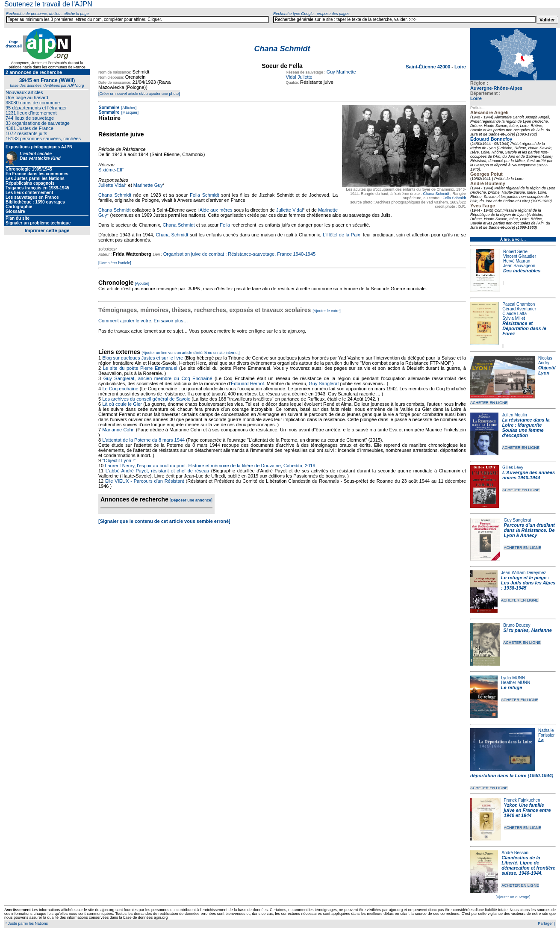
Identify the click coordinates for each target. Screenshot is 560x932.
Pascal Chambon (519, 304)
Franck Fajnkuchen (522, 800)
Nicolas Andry (545, 360)
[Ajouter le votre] (327, 311)
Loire (476, 98)
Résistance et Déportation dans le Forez (524, 328)
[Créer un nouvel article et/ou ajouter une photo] (139, 94)
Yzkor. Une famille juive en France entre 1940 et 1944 (528, 810)
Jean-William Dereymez (524, 573)
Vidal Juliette (299, 77)
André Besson (515, 853)
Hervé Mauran (517, 261)
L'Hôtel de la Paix (341, 235)
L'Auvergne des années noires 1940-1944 (529, 475)
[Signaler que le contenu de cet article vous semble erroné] (164, 521)
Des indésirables (522, 271)
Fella (225, 225)
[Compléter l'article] (115, 263)
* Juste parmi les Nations (26, 923)
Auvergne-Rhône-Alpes (496, 88)
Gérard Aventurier (519, 309)
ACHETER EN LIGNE (489, 403)
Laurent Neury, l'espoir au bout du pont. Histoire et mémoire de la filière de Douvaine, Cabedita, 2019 (210, 466)
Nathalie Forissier (546, 733)
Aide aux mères (216, 210)
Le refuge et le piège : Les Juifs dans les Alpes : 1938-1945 (528, 583)
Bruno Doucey (517, 625)
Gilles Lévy (513, 467)
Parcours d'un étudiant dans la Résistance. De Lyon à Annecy (529, 530)
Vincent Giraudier (520, 256)
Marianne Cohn (118, 430)
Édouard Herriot (248, 383)
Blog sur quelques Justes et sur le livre (143, 358)
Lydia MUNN (513, 678)
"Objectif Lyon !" (119, 460)
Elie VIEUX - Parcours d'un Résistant (145, 481)
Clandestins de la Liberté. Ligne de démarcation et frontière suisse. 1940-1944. (528, 865)
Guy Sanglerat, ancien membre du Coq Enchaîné (158, 378)
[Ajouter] (142, 283)
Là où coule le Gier (122, 404)
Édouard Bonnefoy (491, 139)
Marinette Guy (148, 185)
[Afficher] (128, 108)
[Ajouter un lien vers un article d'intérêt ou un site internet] (190, 353)
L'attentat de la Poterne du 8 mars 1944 (143, 440)
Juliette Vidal (112, 185)
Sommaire (109, 108)
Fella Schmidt (454, 198)
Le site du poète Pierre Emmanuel (140, 368)
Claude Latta (514, 314)
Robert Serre (515, 252)
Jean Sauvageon (519, 266)
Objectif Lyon (547, 370)
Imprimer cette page (47, 230)
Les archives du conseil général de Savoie (146, 399)
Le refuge (512, 687)
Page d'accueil (14, 44)
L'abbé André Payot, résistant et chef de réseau (157, 471)
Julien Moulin (514, 415)
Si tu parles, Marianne (528, 630)
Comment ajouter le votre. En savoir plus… (143, 321)
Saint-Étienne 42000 (429, 67)
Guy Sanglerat (517, 520)
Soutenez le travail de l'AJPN (48, 4)
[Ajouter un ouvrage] (513, 897)
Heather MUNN (516, 683)
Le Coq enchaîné (120, 389)
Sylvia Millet (514, 318)
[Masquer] (129, 112)
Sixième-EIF (111, 170)
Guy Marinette (341, 72)
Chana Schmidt (436, 194)
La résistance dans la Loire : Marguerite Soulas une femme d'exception (526, 428)
